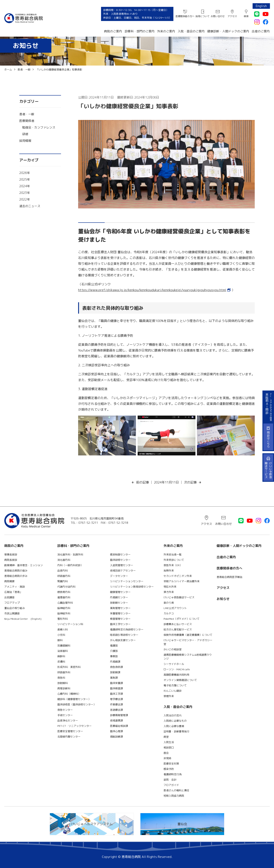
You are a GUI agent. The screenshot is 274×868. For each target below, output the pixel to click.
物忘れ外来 (170, 587)
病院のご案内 (113, 31)
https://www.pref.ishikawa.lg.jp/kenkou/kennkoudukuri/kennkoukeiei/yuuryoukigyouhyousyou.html (152, 290)
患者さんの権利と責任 (176, 790)
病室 (166, 737)
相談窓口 (169, 748)
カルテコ (169, 613)
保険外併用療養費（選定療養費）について (188, 635)
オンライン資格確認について (180, 680)
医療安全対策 (171, 764)
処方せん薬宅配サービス (178, 629)
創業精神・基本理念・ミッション (24, 565)
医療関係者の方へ (185, 16)
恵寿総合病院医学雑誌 (229, 577)
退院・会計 (170, 780)
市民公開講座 (12, 613)
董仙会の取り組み (15, 608)
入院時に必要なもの (175, 721)
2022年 (25, 199)
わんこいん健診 (173, 691)
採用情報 (25, 141)
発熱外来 (169, 571)
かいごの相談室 (173, 649)
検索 (246, 16)
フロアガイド (171, 785)
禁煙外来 (169, 696)
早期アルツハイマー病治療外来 (182, 581)
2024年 (25, 186)
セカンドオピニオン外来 (178, 576)
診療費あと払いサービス (178, 624)
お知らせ (223, 599)
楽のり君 (169, 603)
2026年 (25, 173)
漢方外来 (169, 592)
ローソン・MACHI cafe (177, 669)
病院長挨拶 (11, 560)
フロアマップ (12, 603)
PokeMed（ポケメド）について (182, 619)
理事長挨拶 (11, 554)
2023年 (25, 193)
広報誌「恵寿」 (13, 592)
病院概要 (9, 581)
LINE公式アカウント (175, 608)
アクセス (232, 16)
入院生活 (169, 742)
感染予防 (169, 769)
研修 (25, 134)
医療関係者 (27, 121)
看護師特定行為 (173, 774)
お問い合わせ (218, 16)
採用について (203, 16)
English (261, 6)
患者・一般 (27, 114)
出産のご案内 (261, 31)
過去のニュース (30, 206)
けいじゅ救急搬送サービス (179, 597)
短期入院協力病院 (174, 796)
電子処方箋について (175, 685)
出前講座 (9, 597)
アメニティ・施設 (15, 587)
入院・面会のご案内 (191, 31)
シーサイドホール (174, 664)
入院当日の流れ (173, 715)
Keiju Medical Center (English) (23, 619)
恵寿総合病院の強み (16, 571)
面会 (166, 753)
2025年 (25, 179)
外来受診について (174, 560)
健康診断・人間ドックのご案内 (228, 31)
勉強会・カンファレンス (39, 127)
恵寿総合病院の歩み (16, 576)
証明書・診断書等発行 (176, 731)
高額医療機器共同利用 (176, 675)
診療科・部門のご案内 (140, 31)
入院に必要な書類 (174, 726)
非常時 (167, 758)
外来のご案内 (166, 31)
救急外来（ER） (173, 565)
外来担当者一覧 (173, 554)
